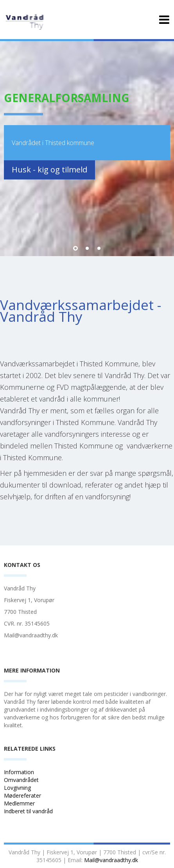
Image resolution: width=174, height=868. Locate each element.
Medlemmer (19, 803)
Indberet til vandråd (29, 811)
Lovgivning (17, 788)
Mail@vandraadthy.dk (111, 860)
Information (20, 772)
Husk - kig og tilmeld (49, 169)
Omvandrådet (21, 780)
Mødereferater (22, 795)
